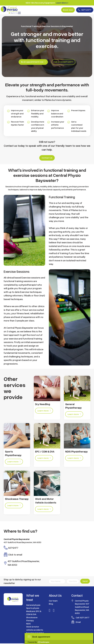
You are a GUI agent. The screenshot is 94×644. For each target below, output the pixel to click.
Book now (67, 10)
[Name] (57, 582)
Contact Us (47, 158)
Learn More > (62, 3)
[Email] (73, 582)
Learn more (44, 411)
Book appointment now (33, 62)
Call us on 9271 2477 (64, 62)
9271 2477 (84, 10)
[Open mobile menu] (19, 13)
